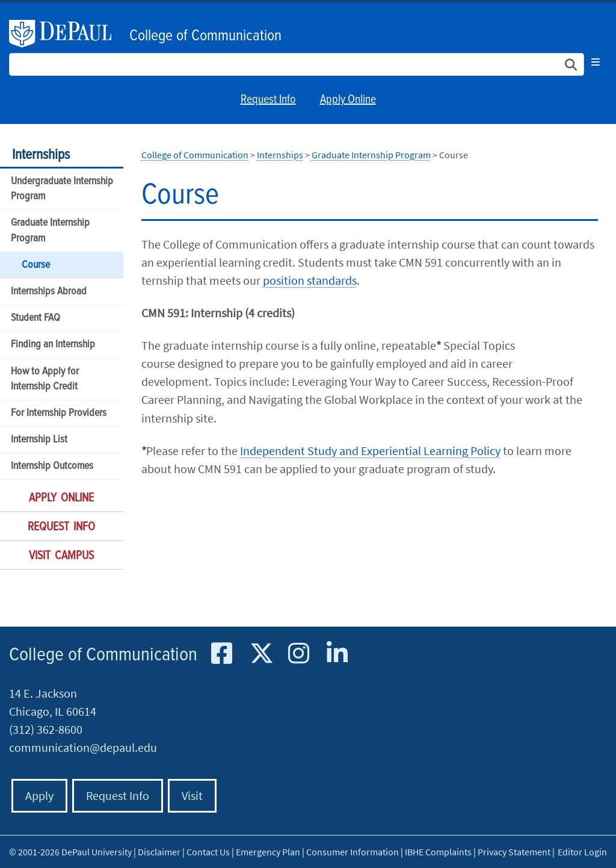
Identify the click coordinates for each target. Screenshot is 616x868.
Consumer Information (353, 852)
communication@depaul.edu (83, 747)
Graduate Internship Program (50, 231)
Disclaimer (159, 852)
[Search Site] (297, 64)
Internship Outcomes (52, 466)
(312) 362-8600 (46, 729)
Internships (41, 155)
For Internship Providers (59, 413)
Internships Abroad (49, 292)
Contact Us (208, 852)
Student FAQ (35, 318)
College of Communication (205, 36)
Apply (39, 795)
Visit (192, 795)
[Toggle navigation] (596, 62)
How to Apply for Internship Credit (45, 379)
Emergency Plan (268, 852)
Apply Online (348, 100)
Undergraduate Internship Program (62, 189)
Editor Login (582, 852)
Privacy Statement (514, 852)
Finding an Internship (53, 345)
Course (36, 265)
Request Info (268, 100)
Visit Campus (61, 556)
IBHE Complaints (438, 852)
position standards (310, 280)
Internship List (39, 440)
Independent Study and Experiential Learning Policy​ (370, 451)
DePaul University (66, 34)
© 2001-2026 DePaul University (70, 852)
